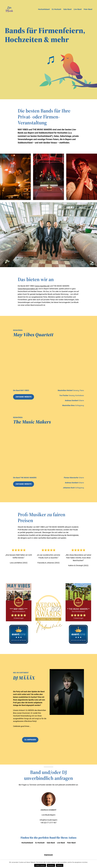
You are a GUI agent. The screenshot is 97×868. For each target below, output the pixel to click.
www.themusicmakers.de (28, 289)
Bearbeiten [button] (51, 865)
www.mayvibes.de (42, 286)
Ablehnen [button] (60, 865)
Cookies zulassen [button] (40, 865)
